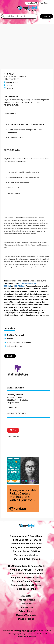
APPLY (13, 430)
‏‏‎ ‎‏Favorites (31, 3)
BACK (10, 356)
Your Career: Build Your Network (26, 574)
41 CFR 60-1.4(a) (25, 283)
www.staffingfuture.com (16, 413)
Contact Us (26, 604)
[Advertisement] (27, 39)
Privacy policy (32, 636)
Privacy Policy (26, 611)
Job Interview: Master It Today (26, 544)
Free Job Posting (26, 600)
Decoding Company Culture (26, 581)
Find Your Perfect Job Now (26, 551)
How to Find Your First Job (26, 559)
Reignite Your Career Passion (26, 577)
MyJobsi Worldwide (26, 615)
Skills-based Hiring (26, 589)
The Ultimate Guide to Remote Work (26, 566)
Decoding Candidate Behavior (26, 585)
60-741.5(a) (20, 286)
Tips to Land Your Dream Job (26, 540)
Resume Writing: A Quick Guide (26, 536)
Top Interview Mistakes (26, 555)
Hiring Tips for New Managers (26, 547)
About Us (26, 596)
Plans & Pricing (26, 619)
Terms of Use (26, 607)
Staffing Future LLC (15, 388)
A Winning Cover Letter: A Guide (26, 570)
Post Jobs (44, 3)
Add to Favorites (14, 436)
